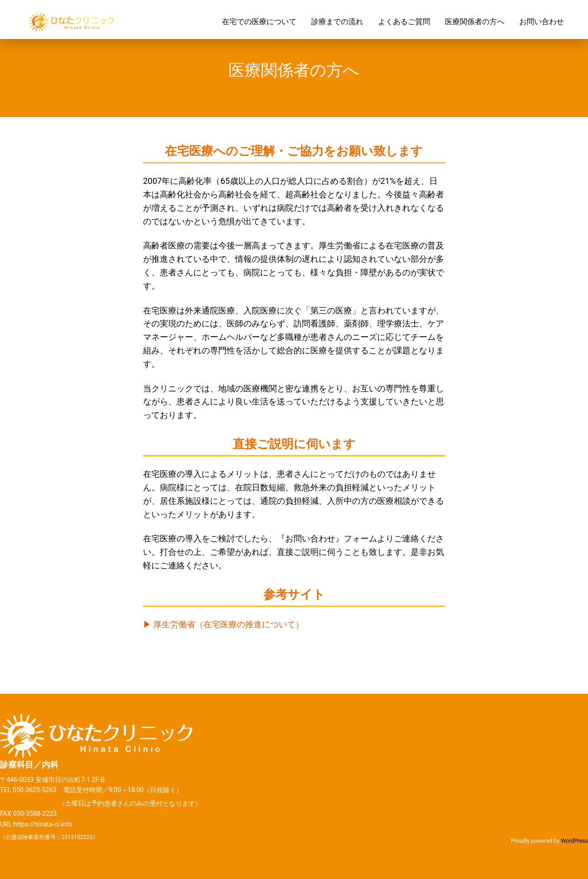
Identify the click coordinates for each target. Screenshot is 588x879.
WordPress (575, 841)
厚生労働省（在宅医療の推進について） (229, 624)
